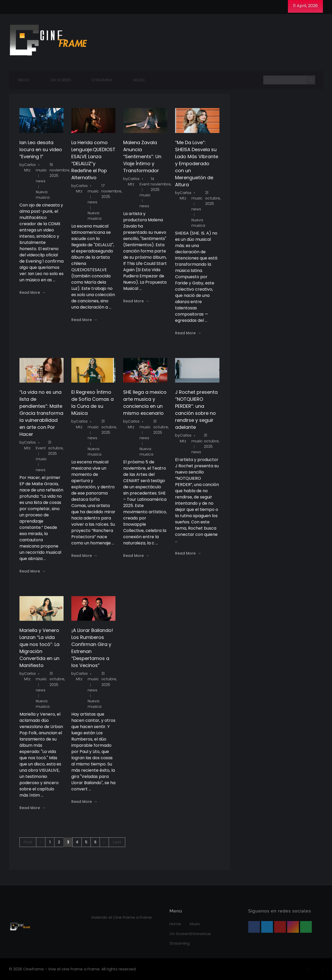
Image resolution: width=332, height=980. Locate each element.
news (41, 181)
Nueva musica (43, 195)
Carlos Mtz (30, 167)
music (41, 170)
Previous (41, 842)
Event (145, 184)
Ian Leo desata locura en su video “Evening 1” (41, 149)
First (28, 842)
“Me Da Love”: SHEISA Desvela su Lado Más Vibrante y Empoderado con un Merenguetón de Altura (197, 164)
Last (117, 842)
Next (104, 842)
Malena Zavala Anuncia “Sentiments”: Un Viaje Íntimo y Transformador (142, 156)
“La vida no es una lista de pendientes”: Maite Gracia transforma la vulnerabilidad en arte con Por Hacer (41, 413)
